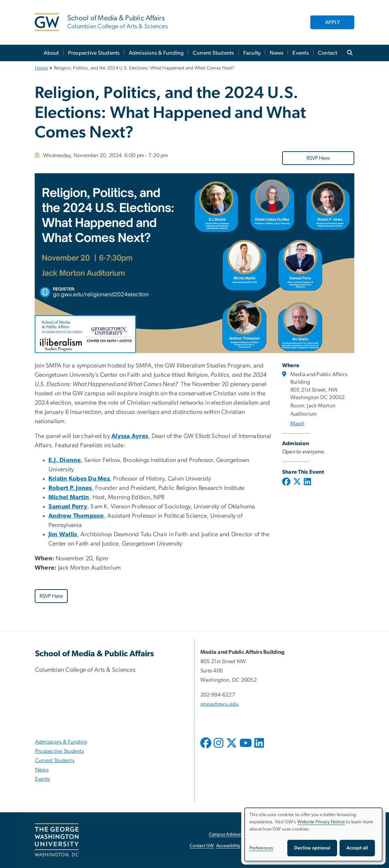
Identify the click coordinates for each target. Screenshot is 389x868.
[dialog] (313, 834)
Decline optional (312, 848)
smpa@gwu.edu (219, 704)
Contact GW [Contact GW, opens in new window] (202, 846)
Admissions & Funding (156, 53)
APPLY (332, 22)
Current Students (214, 53)
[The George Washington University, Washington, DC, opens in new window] (57, 840)
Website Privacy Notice (321, 822)
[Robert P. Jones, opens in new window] (70, 488)
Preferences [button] (262, 848)
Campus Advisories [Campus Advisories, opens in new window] (228, 834)
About (51, 53)
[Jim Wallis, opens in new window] (63, 535)
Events (301, 53)
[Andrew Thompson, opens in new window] (76, 516)
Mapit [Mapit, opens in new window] (297, 424)
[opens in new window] (207, 748)
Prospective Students (94, 53)
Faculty (252, 53)
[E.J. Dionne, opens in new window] (65, 460)
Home (41, 68)
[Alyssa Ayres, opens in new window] (130, 436)
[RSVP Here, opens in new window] (318, 158)
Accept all (357, 848)
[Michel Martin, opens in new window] (69, 497)
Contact (328, 53)
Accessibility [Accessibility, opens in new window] (228, 846)
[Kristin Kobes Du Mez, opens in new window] (79, 479)
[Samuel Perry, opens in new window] (68, 507)
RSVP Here (318, 158)
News (277, 53)
